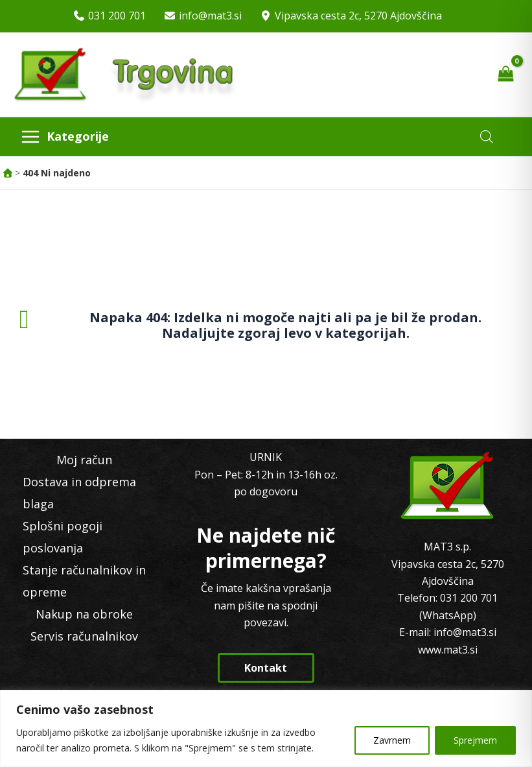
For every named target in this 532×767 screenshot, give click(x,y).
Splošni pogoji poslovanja (63, 537)
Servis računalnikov (84, 636)
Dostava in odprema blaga (79, 493)
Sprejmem (475, 740)
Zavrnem (392, 740)
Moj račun (84, 460)
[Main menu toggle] (64, 137)
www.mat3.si (448, 650)
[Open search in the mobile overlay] (487, 136)
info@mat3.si (210, 16)
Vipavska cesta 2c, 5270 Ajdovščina (358, 16)
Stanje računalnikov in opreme (84, 581)
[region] (266, 728)
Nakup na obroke (84, 614)
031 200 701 (117, 16)
